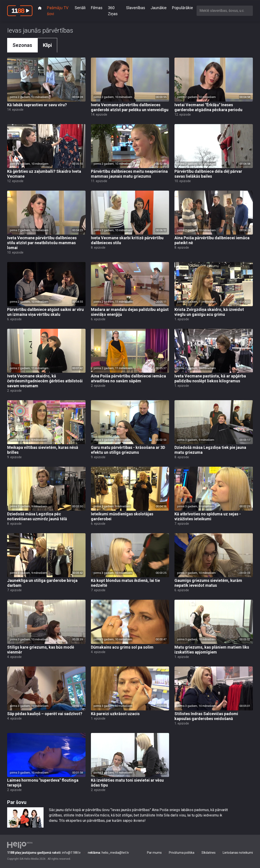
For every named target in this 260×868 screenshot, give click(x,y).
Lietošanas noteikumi (238, 853)
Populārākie (182, 8)
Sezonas (22, 45)
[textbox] (225, 11)
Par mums (154, 853)
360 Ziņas (113, 11)
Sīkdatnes (209, 853)
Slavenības (136, 8)
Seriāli (80, 8)
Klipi (47, 45)
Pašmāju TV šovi (58, 11)
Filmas (97, 8)
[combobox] (225, 11)
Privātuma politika (182, 853)
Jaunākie (159, 8)
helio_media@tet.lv (108, 853)
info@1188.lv (44, 853)
